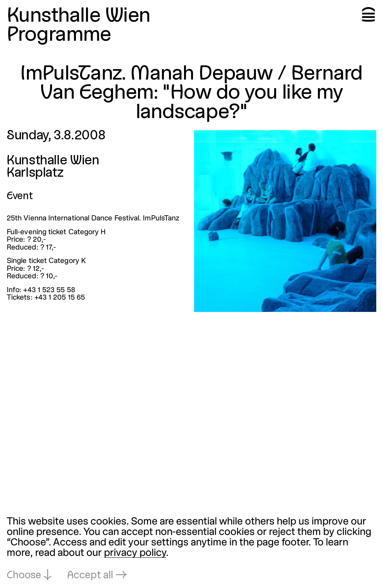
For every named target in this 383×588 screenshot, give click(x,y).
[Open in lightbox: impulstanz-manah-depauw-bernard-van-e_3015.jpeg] (285, 221)
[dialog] (191, 549)
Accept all (90, 576)
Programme (59, 35)
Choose (24, 576)
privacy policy (135, 553)
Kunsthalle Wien (79, 16)
